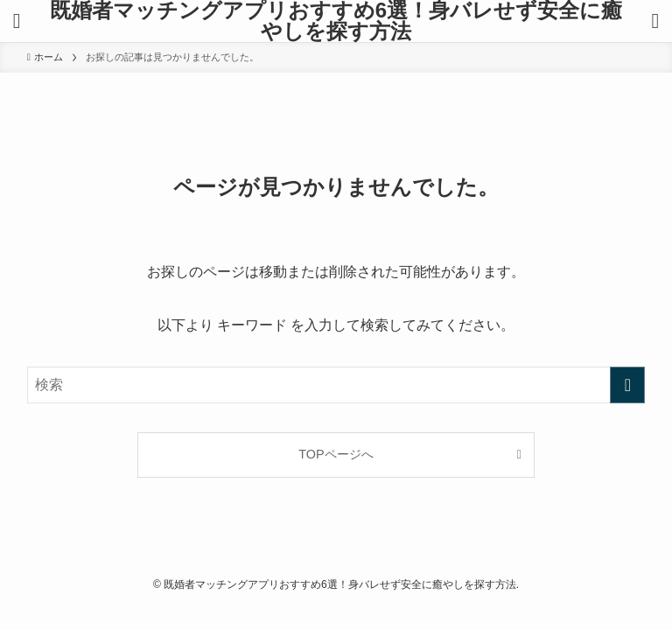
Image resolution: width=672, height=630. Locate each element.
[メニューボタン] (17, 21)
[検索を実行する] (627, 385)
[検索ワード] (336, 385)
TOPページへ (336, 454)
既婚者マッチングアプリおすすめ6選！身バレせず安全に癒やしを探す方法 (336, 21)
